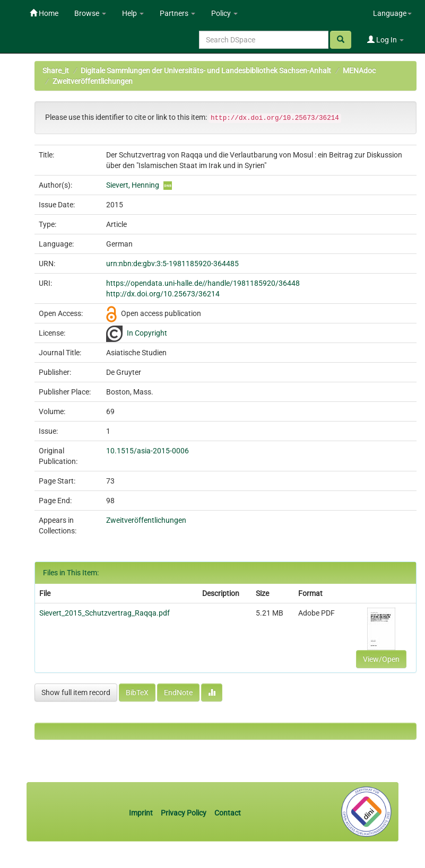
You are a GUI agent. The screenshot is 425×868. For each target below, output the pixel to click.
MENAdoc (359, 71)
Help (133, 13)
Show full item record (76, 692)
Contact (228, 813)
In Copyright (147, 333)
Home (44, 13)
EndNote (178, 692)
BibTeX (137, 692)
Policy (224, 13)
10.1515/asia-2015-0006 (148, 451)
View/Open (381, 659)
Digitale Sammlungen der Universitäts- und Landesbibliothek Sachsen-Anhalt (206, 71)
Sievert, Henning (133, 185)
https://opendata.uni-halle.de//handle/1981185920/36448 (203, 283)
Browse (90, 13)
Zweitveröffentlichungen (93, 81)
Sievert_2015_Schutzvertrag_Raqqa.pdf (105, 613)
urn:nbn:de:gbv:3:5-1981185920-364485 (172, 264)
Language (392, 13)
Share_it (56, 71)
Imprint (142, 813)
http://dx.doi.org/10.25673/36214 (163, 294)
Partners (177, 13)
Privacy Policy (184, 813)
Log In (385, 40)
